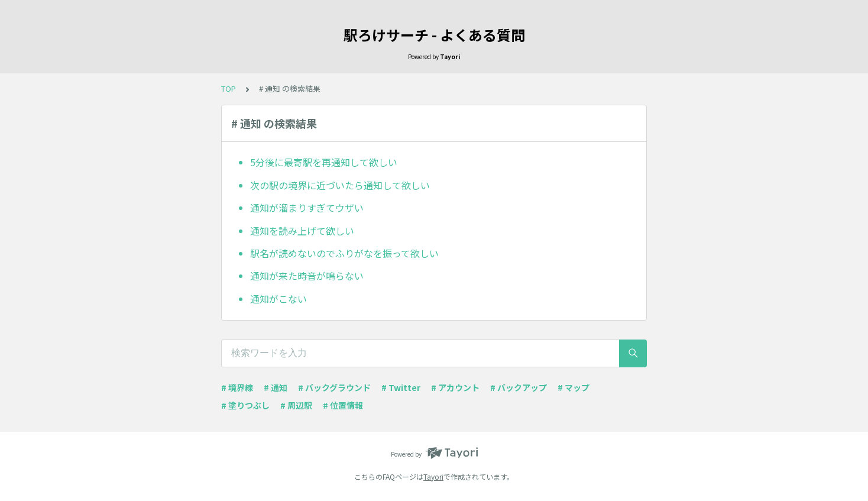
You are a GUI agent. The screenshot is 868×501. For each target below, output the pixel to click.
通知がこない (278, 299)
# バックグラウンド (334, 387)
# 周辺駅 (296, 405)
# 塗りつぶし (245, 405)
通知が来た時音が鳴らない (307, 276)
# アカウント (455, 387)
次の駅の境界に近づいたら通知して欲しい (340, 185)
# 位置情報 (343, 405)
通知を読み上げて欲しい (302, 231)
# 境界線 (237, 387)
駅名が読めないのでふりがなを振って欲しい (344, 253)
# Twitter (401, 387)
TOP (229, 88)
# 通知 (276, 387)
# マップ (574, 387)
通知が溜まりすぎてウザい (307, 208)
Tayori (433, 476)
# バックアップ (519, 387)
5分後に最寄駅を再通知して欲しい (324, 162)
